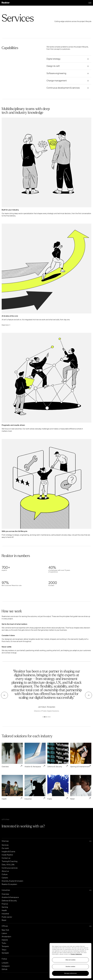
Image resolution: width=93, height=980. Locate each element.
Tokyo (4, 950)
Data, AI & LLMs (8, 865)
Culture (5, 874)
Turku (4, 943)
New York (5, 930)
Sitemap (46, 841)
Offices (46, 926)
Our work (5, 848)
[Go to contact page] (55, 827)
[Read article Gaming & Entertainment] (81, 755)
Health (4, 911)
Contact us (6, 858)
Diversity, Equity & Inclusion (12, 881)
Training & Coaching (10, 861)
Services (5, 845)
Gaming (5, 907)
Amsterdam (6, 937)
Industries (46, 890)
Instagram (6, 966)
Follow (46, 959)
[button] (43, 717)
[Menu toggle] (90, 3)
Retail (4, 920)
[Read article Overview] (12, 755)
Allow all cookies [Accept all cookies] (70, 960)
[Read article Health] (12, 787)
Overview (5, 894)
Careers (5, 878)
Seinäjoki (5, 953)
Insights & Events (8, 852)
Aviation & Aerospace (10, 897)
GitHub (5, 969)
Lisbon (4, 933)
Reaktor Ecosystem (9, 884)
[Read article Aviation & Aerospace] (35, 755)
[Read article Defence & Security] (58, 755)
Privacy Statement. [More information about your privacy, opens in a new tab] (76, 954)
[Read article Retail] (81, 787)
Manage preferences (70, 973)
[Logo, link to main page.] (6, 3)
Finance (5, 904)
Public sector (7, 917)
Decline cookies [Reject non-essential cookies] (70, 967)
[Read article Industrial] (35, 787)
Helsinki (5, 940)
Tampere (5, 946)
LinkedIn (5, 963)
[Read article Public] (58, 787)
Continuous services (10, 868)
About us (5, 871)
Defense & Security (9, 901)
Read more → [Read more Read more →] (6, 325)
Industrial (5, 914)
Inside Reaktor (7, 855)
